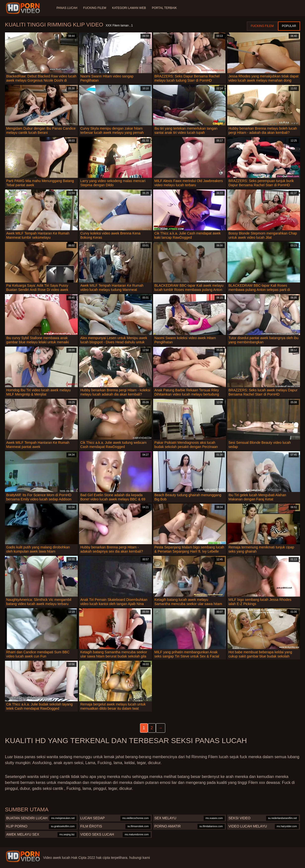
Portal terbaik (164, 8)
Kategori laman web (129, 8)
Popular (289, 26)
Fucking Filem (95, 8)
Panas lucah (67, 8)
